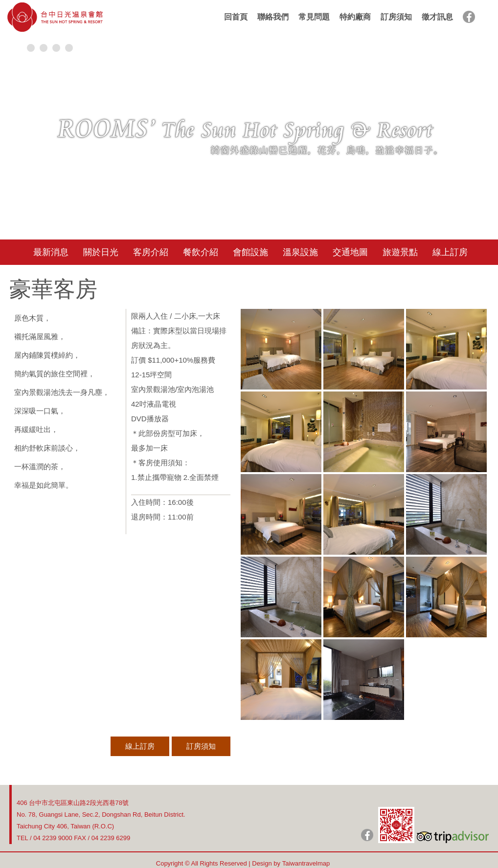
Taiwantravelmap (306, 863)
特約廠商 (355, 17)
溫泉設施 (300, 252)
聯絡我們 (273, 17)
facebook (469, 17)
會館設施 (250, 252)
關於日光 (101, 252)
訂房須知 (396, 17)
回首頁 (236, 17)
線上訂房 (450, 252)
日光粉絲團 (367, 835)
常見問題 (314, 17)
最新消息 (51, 252)
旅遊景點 (400, 252)
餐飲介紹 (201, 252)
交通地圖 (350, 252)
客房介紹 (151, 252)
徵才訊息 (437, 17)
